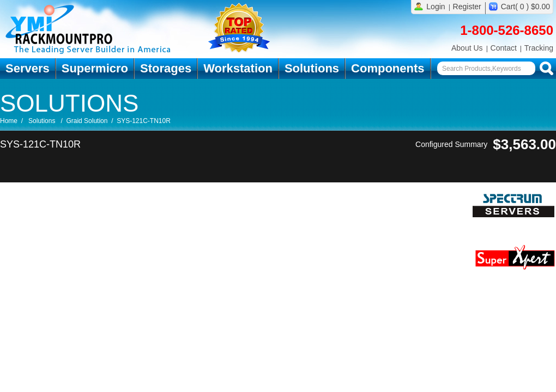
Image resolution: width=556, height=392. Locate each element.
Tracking (539, 48)
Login (436, 7)
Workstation (238, 68)
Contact (504, 48)
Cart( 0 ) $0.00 (525, 7)
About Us (467, 48)
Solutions (312, 68)
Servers (28, 68)
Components (388, 68)
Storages (166, 68)
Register (467, 7)
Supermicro (95, 68)
